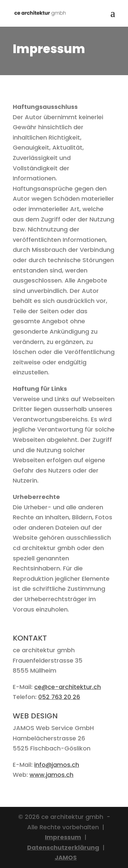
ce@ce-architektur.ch (68, 687)
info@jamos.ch (57, 765)
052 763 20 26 (59, 697)
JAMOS (66, 857)
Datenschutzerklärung (63, 847)
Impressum (63, 837)
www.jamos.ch (51, 775)
